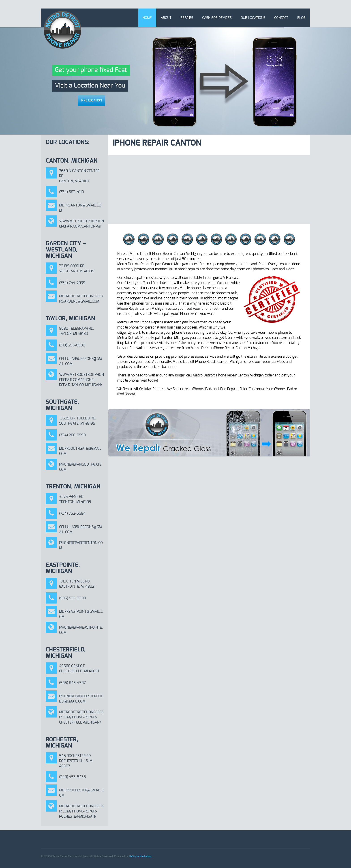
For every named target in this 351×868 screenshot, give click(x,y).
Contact (281, 18)
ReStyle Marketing (140, 856)
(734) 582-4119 (72, 192)
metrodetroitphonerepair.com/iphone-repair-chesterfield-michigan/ (81, 717)
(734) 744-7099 (72, 283)
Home (147, 18)
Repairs (187, 18)
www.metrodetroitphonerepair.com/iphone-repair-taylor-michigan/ (81, 380)
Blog (301, 18)
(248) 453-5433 (73, 777)
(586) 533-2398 (73, 598)
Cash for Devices (217, 18)
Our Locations (253, 18)
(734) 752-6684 (72, 513)
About (166, 18)
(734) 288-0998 (72, 435)
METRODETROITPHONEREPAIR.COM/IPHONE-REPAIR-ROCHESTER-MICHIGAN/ (81, 811)
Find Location (92, 101)
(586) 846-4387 (72, 683)
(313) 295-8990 (72, 345)
